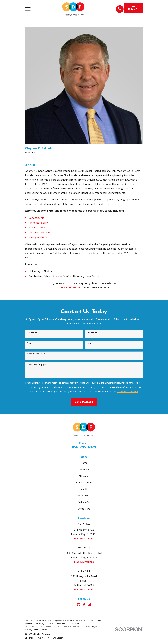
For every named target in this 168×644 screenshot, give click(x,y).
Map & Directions (84, 538)
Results (84, 489)
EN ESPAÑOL (133, 8)
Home (84, 463)
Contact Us (84, 509)
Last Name (92, 333)
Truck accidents (38, 227)
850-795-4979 (84, 447)
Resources (84, 496)
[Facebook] (84, 605)
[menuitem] (29, 638)
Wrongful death (38, 237)
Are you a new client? (36, 354)
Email (89, 343)
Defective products (39, 232)
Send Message (84, 402)
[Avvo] (90, 605)
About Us (84, 469)
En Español (84, 502)
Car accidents (36, 218)
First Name (32, 333)
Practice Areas (84, 482)
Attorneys (84, 476)
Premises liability (39, 223)
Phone (30, 343)
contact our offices (69, 287)
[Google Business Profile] (78, 605)
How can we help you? (37, 364)
